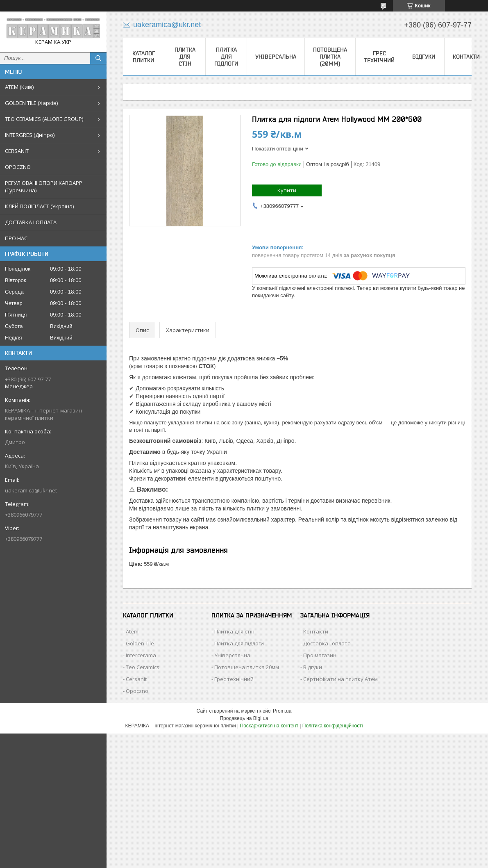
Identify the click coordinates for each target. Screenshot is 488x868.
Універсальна (276, 57)
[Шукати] (98, 58)
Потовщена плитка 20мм (247, 667)
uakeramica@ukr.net (31, 490)
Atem (132, 631)
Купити (287, 190)
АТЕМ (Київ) (19, 87)
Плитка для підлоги (226, 57)
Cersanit (136, 679)
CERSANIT (17, 151)
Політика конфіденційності (333, 726)
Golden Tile (140, 643)
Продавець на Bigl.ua (244, 718)
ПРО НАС (16, 238)
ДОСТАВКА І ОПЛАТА (31, 222)
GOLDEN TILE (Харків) (31, 103)
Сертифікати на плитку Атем (340, 679)
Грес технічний (379, 57)
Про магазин (320, 655)
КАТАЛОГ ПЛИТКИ (144, 57)
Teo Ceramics (143, 667)
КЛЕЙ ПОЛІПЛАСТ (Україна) (39, 206)
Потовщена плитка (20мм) (330, 57)
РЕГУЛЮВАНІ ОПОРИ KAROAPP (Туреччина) (44, 187)
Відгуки (424, 57)
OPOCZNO (18, 167)
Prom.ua (282, 711)
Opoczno (137, 691)
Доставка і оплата (327, 643)
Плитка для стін (185, 57)
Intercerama (141, 655)
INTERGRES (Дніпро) (30, 135)
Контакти (466, 57)
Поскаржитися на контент (269, 726)
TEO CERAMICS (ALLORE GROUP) (44, 119)
